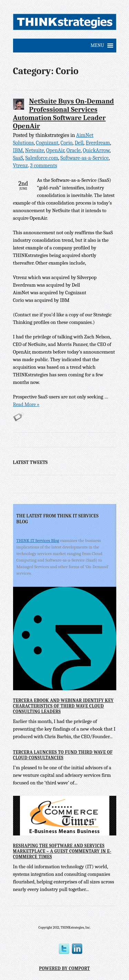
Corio (66, 143)
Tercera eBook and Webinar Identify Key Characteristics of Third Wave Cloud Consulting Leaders (63, 706)
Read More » (26, 404)
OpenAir (55, 150)
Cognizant (47, 143)
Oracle (73, 150)
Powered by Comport (65, 968)
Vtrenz (20, 166)
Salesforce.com (42, 158)
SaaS (18, 158)
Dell (79, 143)
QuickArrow (96, 150)
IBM (18, 150)
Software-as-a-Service (84, 158)
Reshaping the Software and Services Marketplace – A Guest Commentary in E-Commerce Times (62, 851)
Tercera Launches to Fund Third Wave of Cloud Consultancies (63, 755)
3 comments (44, 166)
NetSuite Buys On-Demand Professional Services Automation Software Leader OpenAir (64, 113)
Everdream (98, 143)
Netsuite (35, 150)
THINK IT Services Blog (38, 540)
